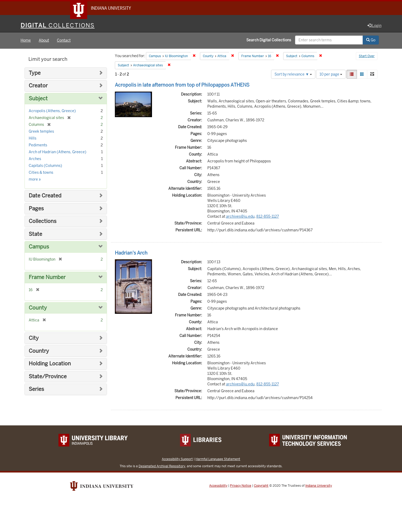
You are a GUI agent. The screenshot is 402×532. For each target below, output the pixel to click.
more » (35, 180)
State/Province (48, 377)
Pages (36, 209)
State (35, 234)
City (34, 338)
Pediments (38, 145)
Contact (64, 41)
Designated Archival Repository (162, 466)
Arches (35, 159)
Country (39, 351)
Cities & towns (41, 173)
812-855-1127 (268, 216)
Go (371, 40)
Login (374, 26)
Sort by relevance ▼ (293, 74)
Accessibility (218, 486)
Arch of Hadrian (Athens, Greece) (58, 152)
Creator (38, 86)
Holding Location (50, 364)
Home (26, 41)
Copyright (261, 486)
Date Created (45, 196)
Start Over (367, 56)
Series (36, 389)
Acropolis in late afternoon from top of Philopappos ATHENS (182, 85)
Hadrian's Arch (131, 253)
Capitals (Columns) (45, 166)
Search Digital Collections (269, 40)
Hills (33, 138)
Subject (38, 99)
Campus (39, 247)
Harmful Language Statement (218, 459)
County (38, 308)
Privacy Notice (241, 486)
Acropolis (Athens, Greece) (52, 111)
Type (35, 73)
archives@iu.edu (240, 216)
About (44, 41)
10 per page (331, 74)
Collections (43, 222)
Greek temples (41, 132)
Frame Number (47, 277)
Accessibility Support (177, 459)
